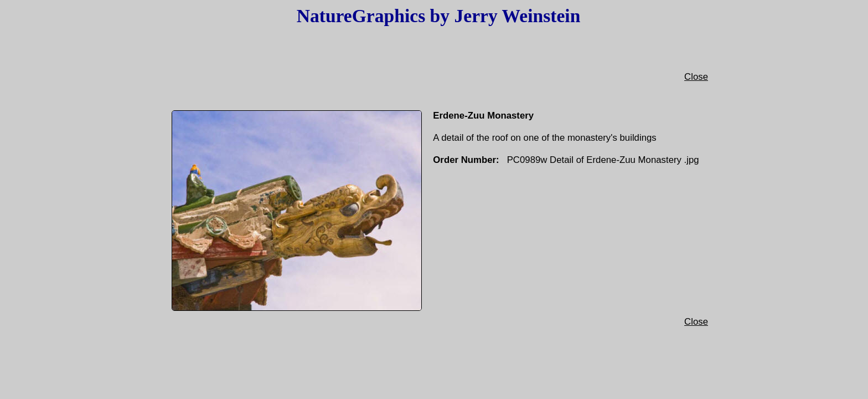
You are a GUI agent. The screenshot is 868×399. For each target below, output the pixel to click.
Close (696, 82)
